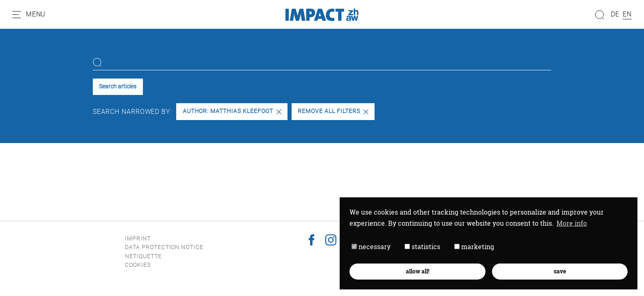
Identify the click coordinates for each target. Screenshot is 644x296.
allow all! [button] (417, 271)
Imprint (138, 239)
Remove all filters (333, 111)
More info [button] (572, 223)
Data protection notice (164, 247)
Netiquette (143, 256)
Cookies (138, 265)
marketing (474, 246)
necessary (371, 246)
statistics (422, 246)
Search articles (118, 87)
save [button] (560, 271)
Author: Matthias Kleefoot (232, 111)
